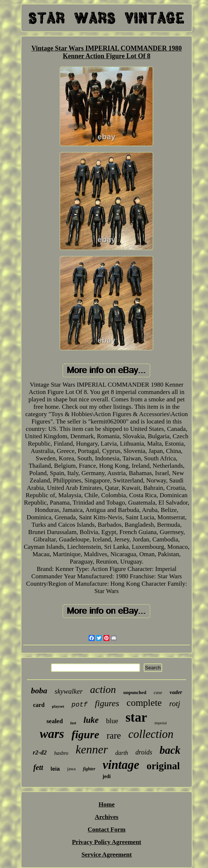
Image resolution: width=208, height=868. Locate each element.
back (170, 750)
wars (52, 734)
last (73, 723)
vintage (121, 765)
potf (80, 705)
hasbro (61, 753)
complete (144, 703)
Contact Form (106, 829)
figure (86, 734)
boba (39, 691)
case (158, 692)
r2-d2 (40, 752)
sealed (55, 721)
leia (55, 769)
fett (38, 767)
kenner (92, 749)
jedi (107, 776)
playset (58, 706)
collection (151, 734)
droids (144, 752)
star (136, 717)
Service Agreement (106, 855)
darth (122, 753)
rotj (175, 704)
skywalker (69, 691)
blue (112, 721)
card (39, 705)
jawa (71, 769)
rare (114, 735)
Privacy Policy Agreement (107, 842)
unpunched (135, 692)
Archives (107, 817)
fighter (89, 769)
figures (107, 703)
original (163, 766)
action (103, 689)
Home (107, 804)
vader (176, 692)
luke (91, 720)
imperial (161, 723)
